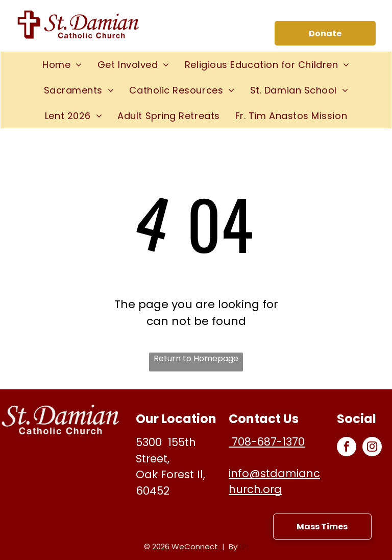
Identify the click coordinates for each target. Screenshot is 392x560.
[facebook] (347, 448)
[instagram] (372, 448)
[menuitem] (62, 64)
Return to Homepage (196, 358)
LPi (244, 546)
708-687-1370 (267, 442)
